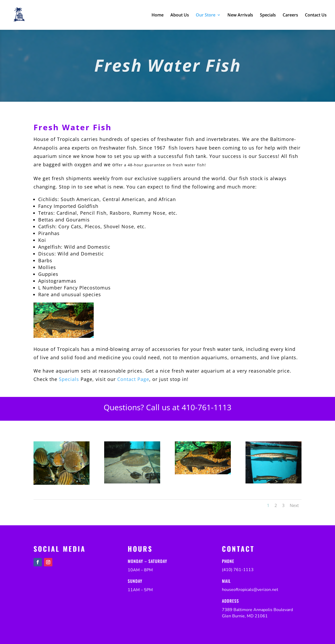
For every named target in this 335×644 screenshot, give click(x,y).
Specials (268, 15)
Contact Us (316, 15)
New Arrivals (240, 15)
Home (158, 15)
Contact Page (133, 379)
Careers (290, 15)
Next (294, 505)
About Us (180, 15)
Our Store (206, 15)
